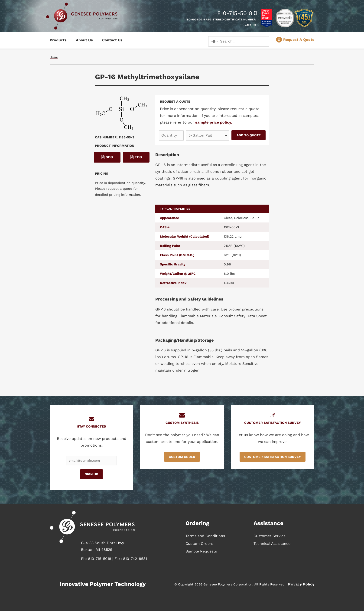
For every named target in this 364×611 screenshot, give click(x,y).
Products (58, 40)
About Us (84, 40)
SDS (107, 157)
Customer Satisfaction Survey (273, 457)
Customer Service (270, 536)
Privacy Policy (301, 584)
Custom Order (182, 457)
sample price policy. (214, 122)
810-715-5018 (237, 13)
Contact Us (112, 40)
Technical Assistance (272, 544)
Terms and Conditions (205, 536)
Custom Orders (199, 544)
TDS (136, 157)
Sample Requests (201, 551)
